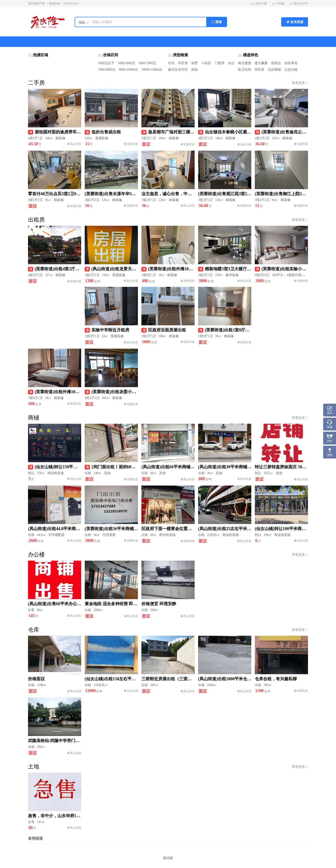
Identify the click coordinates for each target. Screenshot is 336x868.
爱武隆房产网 (36, 3)
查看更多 (300, 83)
